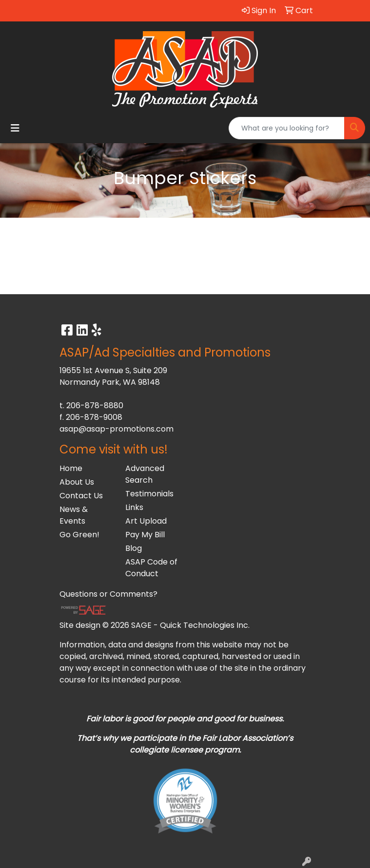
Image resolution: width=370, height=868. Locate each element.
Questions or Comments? (108, 594)
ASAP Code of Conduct (151, 568)
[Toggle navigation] (15, 128)
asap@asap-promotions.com (117, 429)
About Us (77, 482)
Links (134, 507)
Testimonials (149, 494)
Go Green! (79, 535)
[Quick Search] (287, 128)
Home (71, 468)
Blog (134, 548)
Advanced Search (145, 474)
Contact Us (81, 496)
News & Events (74, 515)
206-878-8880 (95, 406)
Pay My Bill (145, 535)
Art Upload (146, 521)
